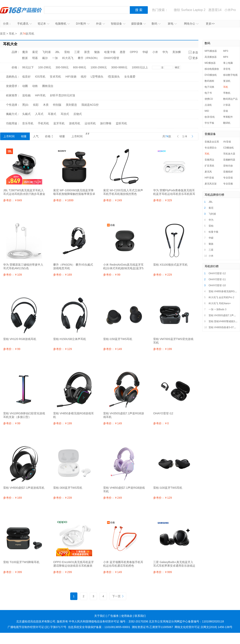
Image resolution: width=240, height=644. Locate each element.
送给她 (26, 95)
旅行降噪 (106, 123)
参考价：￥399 (12, 572)
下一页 (118, 596)
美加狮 (177, 52)
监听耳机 (121, 123)
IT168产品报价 (21, 10)
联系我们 (140, 616)
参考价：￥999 (162, 572)
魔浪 (25, 52)
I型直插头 (114, 77)
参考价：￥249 (112, 200)
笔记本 (43, 24)
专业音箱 (228, 178)
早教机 (227, 93)
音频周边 (209, 160)
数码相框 (209, 81)
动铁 (35, 86)
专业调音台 (211, 148)
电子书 (208, 93)
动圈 (25, 86)
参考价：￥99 (112, 275)
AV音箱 (227, 142)
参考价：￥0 (161, 423)
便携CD (209, 99)
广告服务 (113, 616)
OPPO (134, 52)
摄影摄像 (138, 24)
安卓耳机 (55, 77)
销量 (24, 136)
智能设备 (118, 24)
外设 (100, 24)
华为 (165, 52)
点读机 (208, 105)
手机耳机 (43, 123)
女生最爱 (130, 77)
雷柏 (67, 52)
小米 (155, 52)
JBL (57, 52)
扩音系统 (209, 166)
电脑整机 (62, 24)
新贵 (87, 52)
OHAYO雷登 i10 (217, 285)
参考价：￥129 (62, 349)
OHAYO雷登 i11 (217, 279)
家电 (172, 24)
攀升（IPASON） (89, 58)
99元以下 (28, 67)
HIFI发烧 (71, 77)
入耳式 (39, 114)
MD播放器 (210, 63)
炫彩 (36, 105)
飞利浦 (46, 52)
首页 (3, 34)
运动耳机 (90, 123)
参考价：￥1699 (63, 200)
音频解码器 (229, 160)
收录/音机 (210, 117)
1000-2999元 (99, 67)
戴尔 (45, 58)
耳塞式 (52, 114)
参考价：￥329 (162, 200)
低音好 (26, 77)
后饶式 (78, 114)
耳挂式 (65, 114)
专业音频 (228, 184)
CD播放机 (228, 148)
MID (207, 111)
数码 (156, 24)
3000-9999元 (119, 67)
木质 (46, 105)
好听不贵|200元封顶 (62, 95)
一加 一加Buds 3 (217, 309)
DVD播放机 (211, 75)
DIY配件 (83, 24)
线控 (84, 77)
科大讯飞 (68, 58)
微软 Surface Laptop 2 (190, 10)
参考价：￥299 (62, 572)
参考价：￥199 (162, 349)
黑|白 (25, 105)
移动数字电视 (230, 75)
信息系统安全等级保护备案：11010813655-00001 (99, 627)
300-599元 (62, 67)
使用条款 (127, 616)
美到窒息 (71, 105)
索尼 (35, 52)
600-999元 (79, 67)
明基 (35, 58)
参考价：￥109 (12, 275)
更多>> (210, 24)
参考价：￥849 (12, 200)
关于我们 (100, 616)
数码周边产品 (230, 99)
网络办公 (191, 24)
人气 (36, 136)
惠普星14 (215, 10)
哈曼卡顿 (110, 52)
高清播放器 (211, 57)
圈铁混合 (48, 86)
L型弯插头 (97, 77)
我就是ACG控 (90, 105)
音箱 (226, 111)
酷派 (25, 58)
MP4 (226, 57)
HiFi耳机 (40, 95)
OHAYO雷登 (112, 58)
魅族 (97, 52)
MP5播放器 (211, 51)
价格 (49, 136)
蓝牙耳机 (59, 123)
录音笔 (227, 69)
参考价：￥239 (62, 498)
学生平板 (209, 123)
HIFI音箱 (209, 178)
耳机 (12, 34)
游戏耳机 (75, 123)
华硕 (145, 52)
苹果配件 (228, 117)
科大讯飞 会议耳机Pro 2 (221, 297)
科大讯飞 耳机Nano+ (220, 303)
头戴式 (26, 114)
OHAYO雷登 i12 (217, 273)
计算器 (227, 105)
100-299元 (45, 67)
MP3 (226, 51)
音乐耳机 (28, 123)
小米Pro (230, 10)
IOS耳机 (40, 77)
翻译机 (227, 123)
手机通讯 (24, 24)
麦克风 (208, 172)
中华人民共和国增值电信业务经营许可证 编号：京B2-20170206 (108, 621)
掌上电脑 (228, 63)
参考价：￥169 (62, 275)
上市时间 (9, 136)
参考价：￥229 (162, 275)
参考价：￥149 (112, 349)
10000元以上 (140, 67)
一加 (55, 58)
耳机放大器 (229, 154)
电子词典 (209, 87)
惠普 (123, 52)
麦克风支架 (211, 184)
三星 (77, 52)
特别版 (57, 105)
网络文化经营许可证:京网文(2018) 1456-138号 (203, 627)
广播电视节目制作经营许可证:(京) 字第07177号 (37, 627)
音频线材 (228, 172)
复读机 (227, 81)
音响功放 (228, 166)
